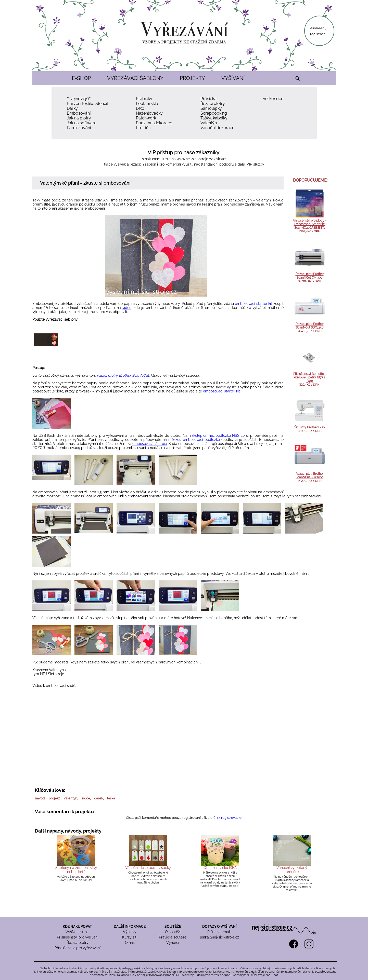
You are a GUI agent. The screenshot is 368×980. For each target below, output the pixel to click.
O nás (130, 943)
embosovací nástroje (150, 444)
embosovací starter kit (253, 304)
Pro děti (143, 128)
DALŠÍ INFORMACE (130, 927)
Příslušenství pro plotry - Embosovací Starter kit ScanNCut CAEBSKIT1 (309, 224)
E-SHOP (81, 78)
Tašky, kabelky (214, 118)
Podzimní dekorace (154, 123)
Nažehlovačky (149, 113)
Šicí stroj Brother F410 (309, 427)
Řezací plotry (213, 104)
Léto (140, 108)
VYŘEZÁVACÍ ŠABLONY (135, 78)
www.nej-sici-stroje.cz (195, 159)
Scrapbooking (214, 113)
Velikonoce (273, 99)
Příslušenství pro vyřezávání (78, 948)
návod (40, 798)
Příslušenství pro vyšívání (78, 937)
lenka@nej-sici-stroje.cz (219, 937)
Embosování (79, 113)
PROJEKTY (192, 78)
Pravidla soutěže (173, 937)
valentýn (71, 798)
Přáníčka (208, 99)
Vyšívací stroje (78, 932)
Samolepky (211, 108)
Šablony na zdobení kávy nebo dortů (76, 870)
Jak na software (82, 123)
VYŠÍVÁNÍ (233, 78)
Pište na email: (219, 932)
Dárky (72, 108)
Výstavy (130, 932)
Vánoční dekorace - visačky (148, 868)
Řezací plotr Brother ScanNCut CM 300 (310, 276)
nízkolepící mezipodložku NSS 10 (217, 435)
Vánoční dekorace (217, 128)
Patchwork (146, 118)
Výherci (173, 943)
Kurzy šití (130, 937)
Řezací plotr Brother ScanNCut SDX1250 (310, 326)
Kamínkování (79, 128)
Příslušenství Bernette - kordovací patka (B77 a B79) (310, 377)
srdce (86, 798)
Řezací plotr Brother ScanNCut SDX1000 (310, 475)
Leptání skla (147, 104)
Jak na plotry (79, 118)
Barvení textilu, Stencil (87, 104)
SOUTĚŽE (173, 927)
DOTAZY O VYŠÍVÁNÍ (219, 927)
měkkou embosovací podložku (194, 440)
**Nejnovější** (79, 99)
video (127, 308)
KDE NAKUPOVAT (77, 927)
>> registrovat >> (229, 818)
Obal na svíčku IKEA (220, 868)
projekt (54, 798)
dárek (99, 798)
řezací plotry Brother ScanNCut (123, 375)
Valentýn (209, 123)
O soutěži (173, 932)
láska (111, 798)
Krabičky (144, 99)
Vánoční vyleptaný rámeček (292, 870)
